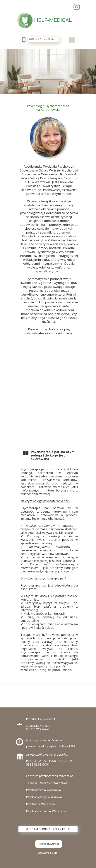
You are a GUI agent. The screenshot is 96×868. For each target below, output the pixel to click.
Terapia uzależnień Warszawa (47, 783)
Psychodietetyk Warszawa (44, 797)
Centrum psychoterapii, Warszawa (50, 776)
